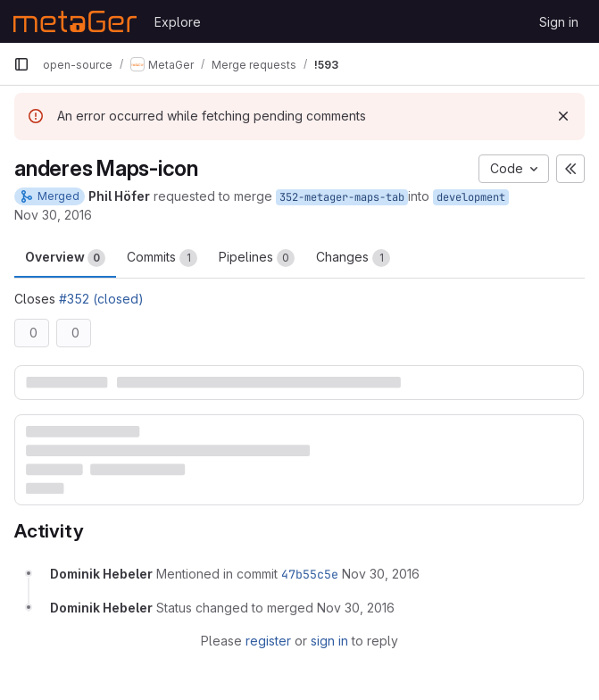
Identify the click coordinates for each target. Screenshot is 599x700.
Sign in (559, 22)
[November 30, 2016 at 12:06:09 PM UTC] (381, 574)
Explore (178, 22)
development (471, 197)
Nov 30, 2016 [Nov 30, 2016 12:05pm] (53, 215)
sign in (329, 641)
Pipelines (257, 258)
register (268, 641)
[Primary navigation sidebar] (21, 64)
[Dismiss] (563, 116)
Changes (353, 258)
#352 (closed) (101, 299)
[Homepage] (75, 21)
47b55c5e (310, 574)
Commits (162, 258)
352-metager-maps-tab (342, 197)
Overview (65, 258)
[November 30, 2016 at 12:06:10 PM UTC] (356, 608)
